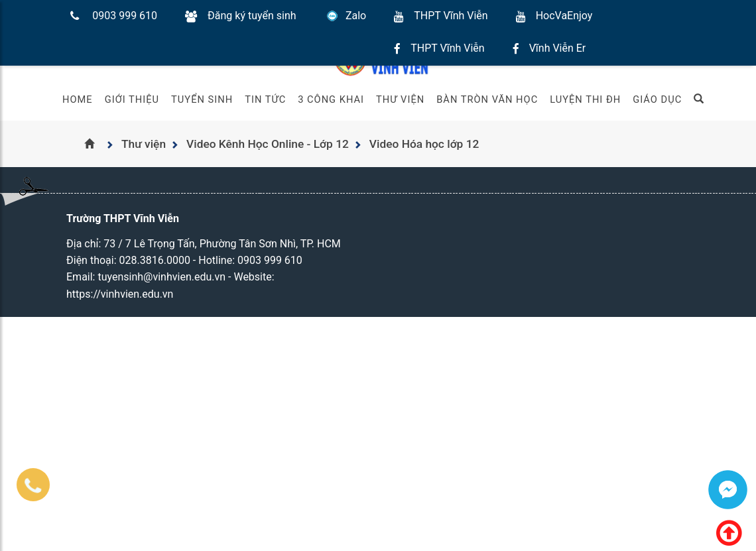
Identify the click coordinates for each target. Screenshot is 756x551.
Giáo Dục (657, 99)
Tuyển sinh (202, 99)
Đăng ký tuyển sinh (252, 16)
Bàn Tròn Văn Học (487, 99)
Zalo (356, 16)
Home (78, 99)
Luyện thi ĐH (585, 99)
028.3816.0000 (155, 260)
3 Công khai (331, 99)
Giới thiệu (132, 99)
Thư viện (400, 99)
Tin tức (265, 99)
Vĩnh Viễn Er (558, 48)
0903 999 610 (125, 16)
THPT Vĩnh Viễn (451, 16)
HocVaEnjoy (564, 16)
